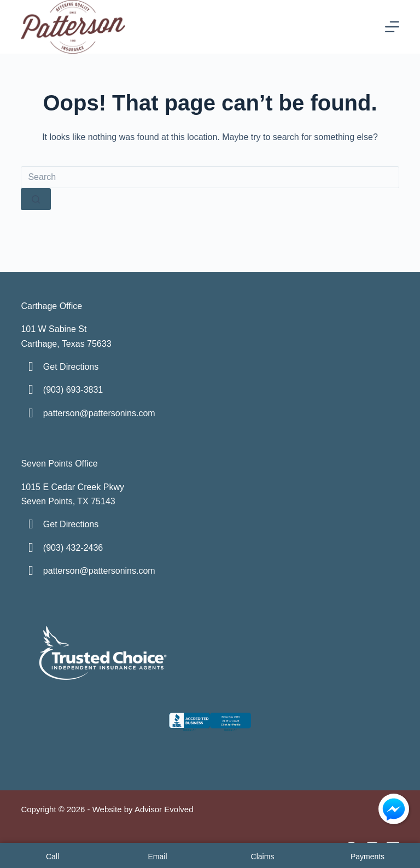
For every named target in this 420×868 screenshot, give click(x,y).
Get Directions (71, 367)
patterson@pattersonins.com (99, 413)
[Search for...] (210, 177)
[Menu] (392, 27)
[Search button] (36, 199)
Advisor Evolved (164, 809)
